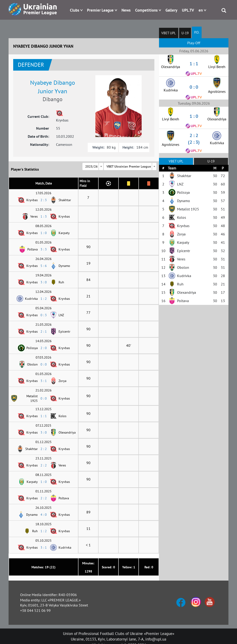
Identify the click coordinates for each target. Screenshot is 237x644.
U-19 (185, 33)
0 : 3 (44, 315)
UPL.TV (188, 10)
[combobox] (93, 166)
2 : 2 (44, 449)
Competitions (146, 10)
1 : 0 (44, 233)
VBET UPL (169, 33)
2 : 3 (44, 200)
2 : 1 (44, 331)
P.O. (197, 32)
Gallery (171, 10)
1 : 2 (44, 299)
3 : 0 (44, 282)
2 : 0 (44, 348)
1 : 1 (44, 416)
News (126, 10)
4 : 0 (44, 515)
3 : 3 (44, 249)
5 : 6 (44, 266)
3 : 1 (44, 381)
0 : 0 (44, 364)
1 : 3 (44, 216)
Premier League (100, 10)
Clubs (75, 10)
